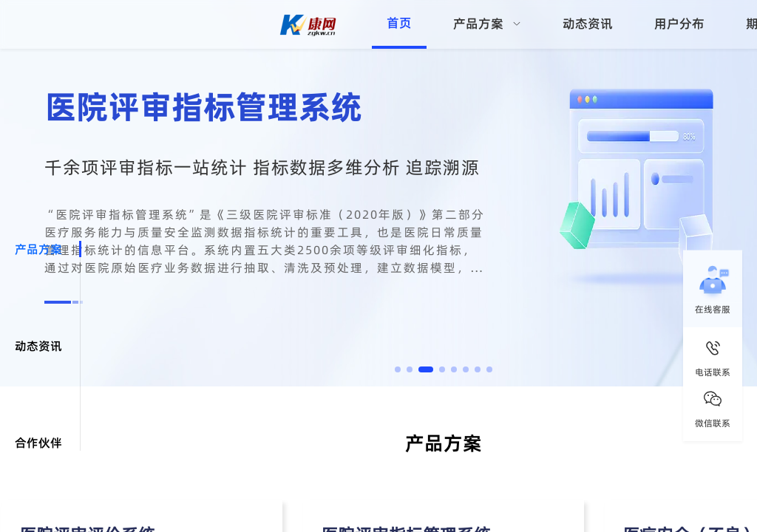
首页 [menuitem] (399, 23)
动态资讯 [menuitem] (588, 24)
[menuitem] (487, 24)
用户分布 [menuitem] (679, 24)
